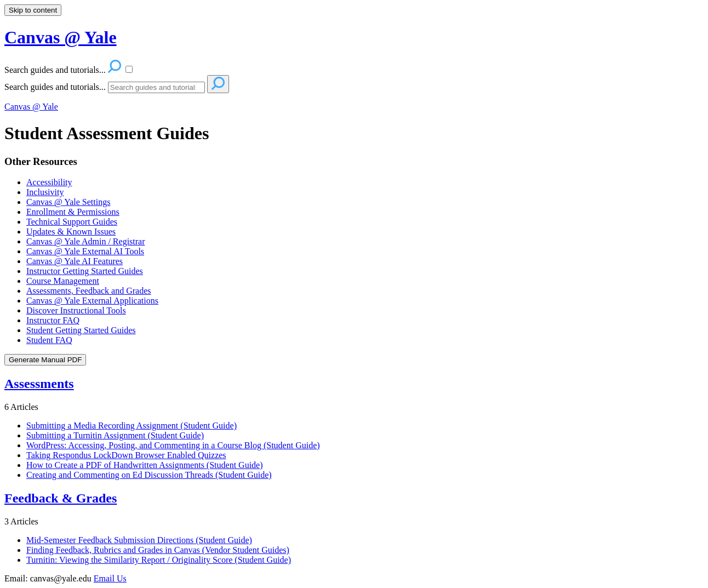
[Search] (156, 87)
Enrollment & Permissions (73, 212)
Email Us (110, 578)
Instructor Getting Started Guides (85, 271)
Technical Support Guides (72, 222)
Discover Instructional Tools (76, 310)
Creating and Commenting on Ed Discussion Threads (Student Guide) (149, 475)
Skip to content (33, 10)
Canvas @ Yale (31, 107)
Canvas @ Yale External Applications (92, 301)
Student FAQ (49, 340)
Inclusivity (45, 192)
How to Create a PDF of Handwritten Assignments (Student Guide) (145, 465)
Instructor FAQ (53, 320)
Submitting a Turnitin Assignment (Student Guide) (115, 435)
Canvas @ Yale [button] (61, 37)
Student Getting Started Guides (81, 330)
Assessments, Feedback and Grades (89, 291)
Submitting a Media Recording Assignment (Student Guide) (132, 426)
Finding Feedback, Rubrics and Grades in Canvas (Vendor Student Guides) (158, 550)
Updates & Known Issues (71, 232)
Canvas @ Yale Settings (68, 202)
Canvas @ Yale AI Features (75, 261)
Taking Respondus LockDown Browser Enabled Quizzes (126, 455)
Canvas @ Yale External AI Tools (85, 251)
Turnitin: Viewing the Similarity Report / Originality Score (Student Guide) (159, 560)
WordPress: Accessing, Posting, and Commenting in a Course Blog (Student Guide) (173, 445)
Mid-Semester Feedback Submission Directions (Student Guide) (139, 540)
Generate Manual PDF (45, 360)
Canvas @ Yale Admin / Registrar (86, 241)
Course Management (63, 281)
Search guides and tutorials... (55, 87)
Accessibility (49, 182)
